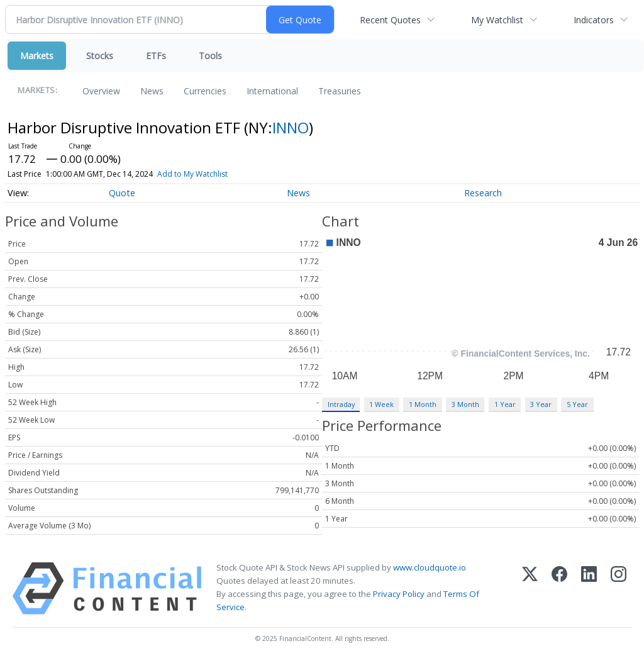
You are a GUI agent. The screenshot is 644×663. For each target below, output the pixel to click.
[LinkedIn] (589, 588)
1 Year (505, 404)
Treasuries (340, 91)
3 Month (465, 404)
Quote (122, 193)
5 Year (577, 404)
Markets (37, 56)
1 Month (423, 404)
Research (483, 193)
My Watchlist (497, 20)
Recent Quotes (390, 20)
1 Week (381, 404)
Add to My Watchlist (192, 174)
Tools (210, 56)
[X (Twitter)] (530, 588)
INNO (291, 127)
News (152, 91)
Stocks (100, 56)
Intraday (341, 404)
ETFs (156, 56)
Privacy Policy (399, 594)
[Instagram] (619, 588)
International (272, 91)
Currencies (205, 91)
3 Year (541, 404)
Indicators (594, 20)
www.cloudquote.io (430, 567)
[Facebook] (559, 588)
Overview (101, 91)
